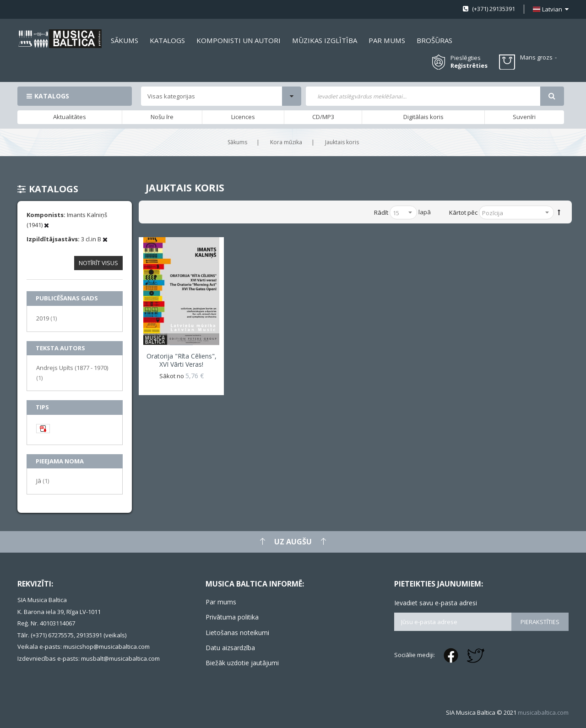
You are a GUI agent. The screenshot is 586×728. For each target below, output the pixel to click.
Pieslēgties (466, 58)
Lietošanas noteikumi (237, 633)
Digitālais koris (423, 117)
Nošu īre (162, 117)
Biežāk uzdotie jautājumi (242, 663)
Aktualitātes (70, 117)
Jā (43, 481)
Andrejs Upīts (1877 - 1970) (72, 373)
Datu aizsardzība (230, 648)
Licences (243, 117)
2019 (46, 318)
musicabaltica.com (543, 712)
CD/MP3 (323, 117)
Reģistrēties (469, 66)
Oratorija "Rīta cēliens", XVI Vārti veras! (182, 360)
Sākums (237, 142)
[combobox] (423, 96)
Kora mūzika (286, 142)
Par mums (221, 602)
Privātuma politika (232, 617)
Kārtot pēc (463, 212)
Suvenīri (524, 117)
